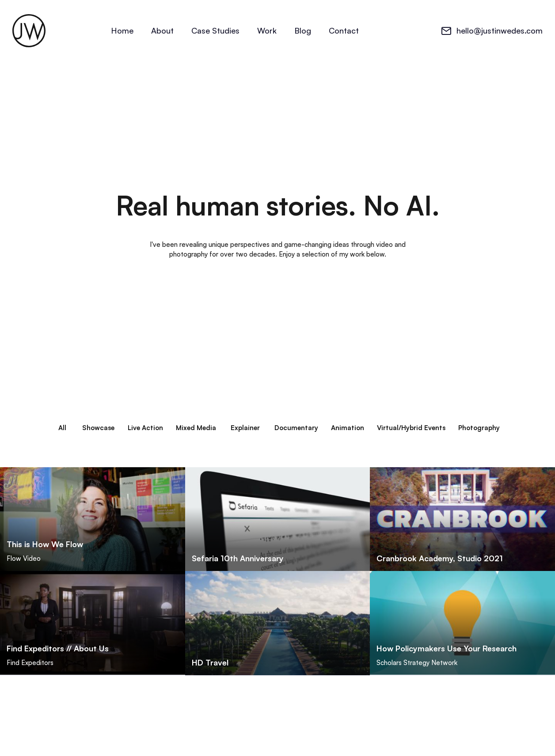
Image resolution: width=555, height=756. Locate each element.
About (162, 30)
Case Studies (215, 30)
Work (267, 30)
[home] (29, 31)
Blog (303, 30)
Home (122, 30)
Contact (344, 30)
